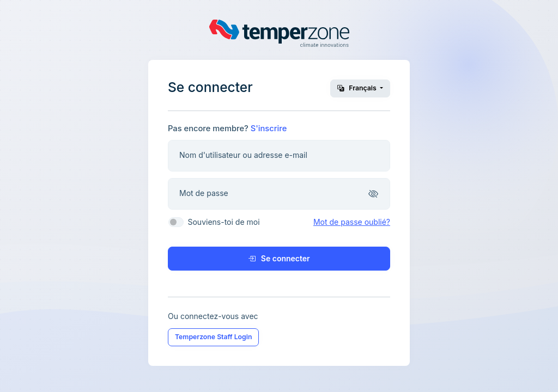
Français (358, 88)
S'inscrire (269, 128)
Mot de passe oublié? (352, 222)
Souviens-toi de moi (223, 222)
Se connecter (279, 258)
